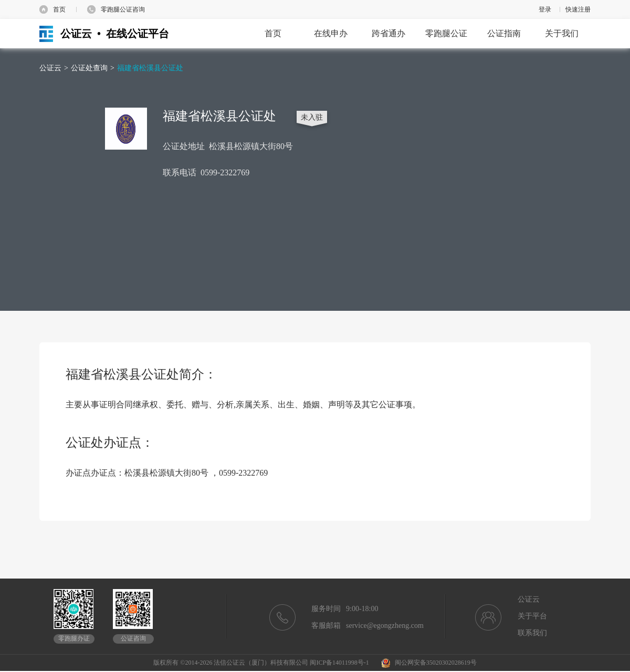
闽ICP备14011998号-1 (339, 663)
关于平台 (532, 616)
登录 (545, 9)
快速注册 (578, 9)
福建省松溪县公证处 (150, 68)
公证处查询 (89, 68)
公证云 (50, 68)
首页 (59, 9)
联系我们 (532, 633)
